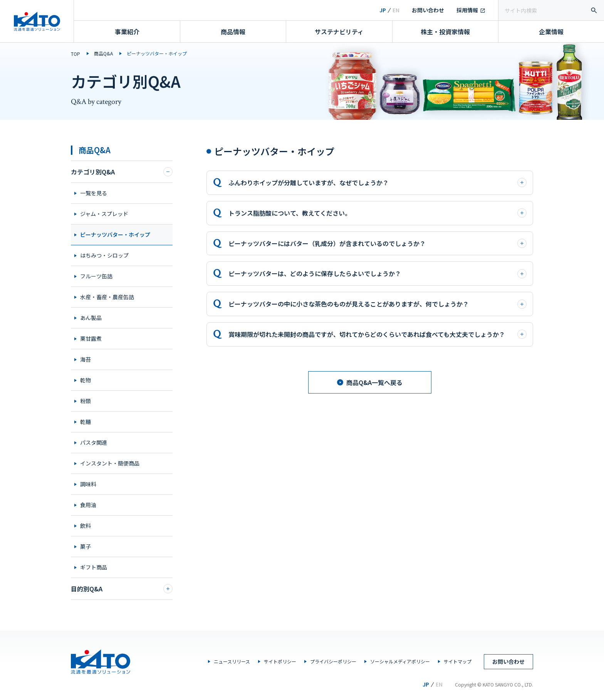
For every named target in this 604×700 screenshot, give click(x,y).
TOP (75, 54)
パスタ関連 (94, 442)
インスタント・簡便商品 (110, 463)
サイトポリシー (280, 661)
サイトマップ (458, 661)
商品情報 (233, 32)
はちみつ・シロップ (104, 255)
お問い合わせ (428, 10)
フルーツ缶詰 (96, 276)
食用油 (88, 505)
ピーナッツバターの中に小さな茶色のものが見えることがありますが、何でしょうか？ (377, 304)
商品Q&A (103, 53)
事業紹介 (127, 32)
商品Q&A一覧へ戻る (370, 382)
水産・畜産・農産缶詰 (107, 297)
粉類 (86, 401)
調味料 (88, 484)
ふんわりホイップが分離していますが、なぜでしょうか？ (377, 183)
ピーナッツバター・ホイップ (115, 234)
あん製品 (91, 318)
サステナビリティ (339, 32)
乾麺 (86, 422)
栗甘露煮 (91, 338)
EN (396, 10)
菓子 (86, 546)
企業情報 (551, 32)
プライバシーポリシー (333, 661)
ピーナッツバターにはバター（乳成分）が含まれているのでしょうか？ (377, 243)
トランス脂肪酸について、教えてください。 (377, 213)
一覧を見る (94, 193)
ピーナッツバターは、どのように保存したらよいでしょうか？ (377, 273)
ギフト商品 (94, 567)
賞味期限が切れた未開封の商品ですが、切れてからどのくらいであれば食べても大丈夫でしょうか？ (377, 334)
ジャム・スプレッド (104, 214)
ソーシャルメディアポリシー (400, 661)
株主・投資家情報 (445, 32)
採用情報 (467, 10)
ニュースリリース (232, 661)
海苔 (86, 359)
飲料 (86, 526)
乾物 (86, 380)
